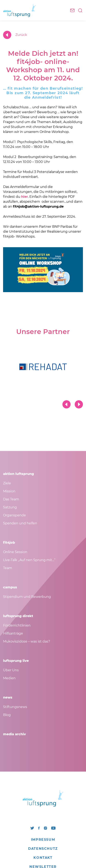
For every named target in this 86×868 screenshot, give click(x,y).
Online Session (15, 552)
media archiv (14, 734)
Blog (7, 715)
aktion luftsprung (18, 474)
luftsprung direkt (18, 616)
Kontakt (43, 858)
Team (8, 568)
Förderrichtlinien (17, 625)
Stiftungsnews (15, 707)
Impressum (43, 840)
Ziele (7, 483)
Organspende (14, 515)
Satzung (10, 507)
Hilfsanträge (13, 633)
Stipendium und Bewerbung (27, 597)
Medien (9, 678)
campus (10, 587)
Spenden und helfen (20, 523)
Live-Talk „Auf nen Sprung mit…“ (29, 560)
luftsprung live (16, 661)
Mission (9, 491)
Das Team (11, 499)
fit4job (9, 543)
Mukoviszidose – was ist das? (27, 641)
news (8, 697)
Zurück (15, 35)
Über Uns (11, 670)
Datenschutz (43, 849)
